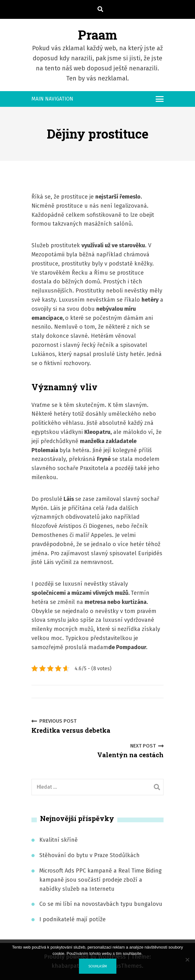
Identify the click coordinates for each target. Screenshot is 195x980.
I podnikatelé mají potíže (72, 919)
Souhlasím (98, 966)
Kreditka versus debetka (71, 726)
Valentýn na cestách (130, 750)
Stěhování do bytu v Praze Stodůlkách (89, 855)
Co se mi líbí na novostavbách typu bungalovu (101, 904)
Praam (98, 35)
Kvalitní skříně (58, 840)
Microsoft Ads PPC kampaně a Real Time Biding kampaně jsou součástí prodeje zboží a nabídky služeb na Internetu (100, 880)
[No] (187, 960)
